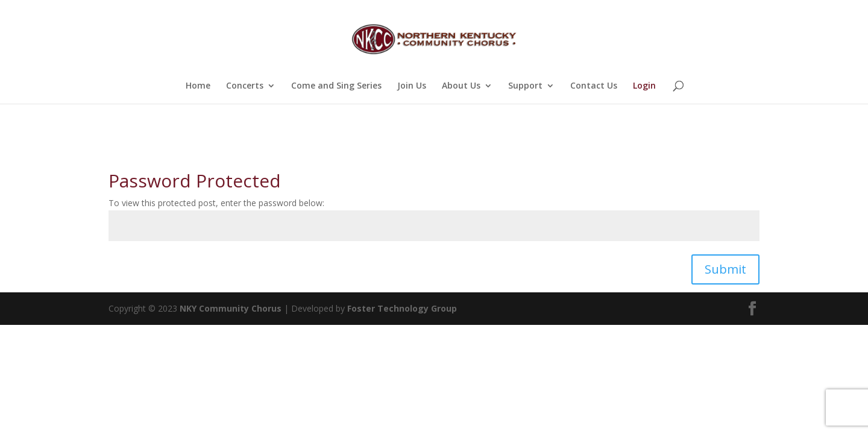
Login (644, 86)
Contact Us (594, 86)
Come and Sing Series (336, 86)
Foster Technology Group (402, 308)
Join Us (412, 86)
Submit (725, 269)
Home (198, 86)
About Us (461, 86)
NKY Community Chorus (231, 308)
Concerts (245, 86)
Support (525, 86)
